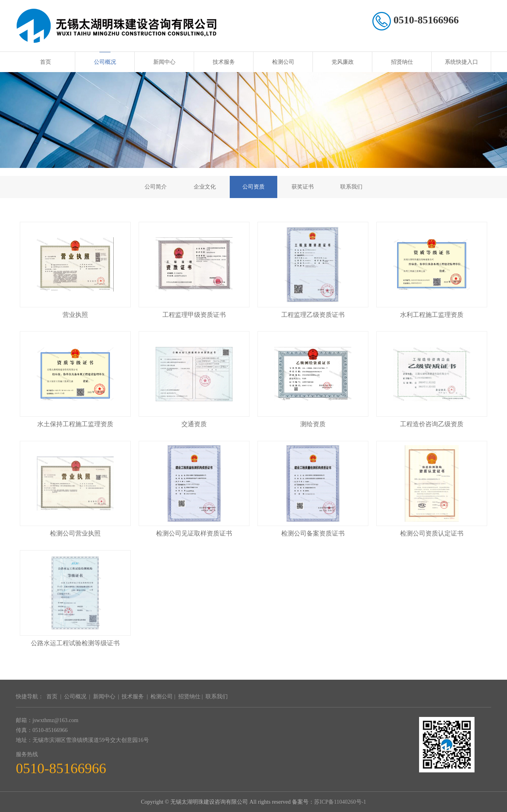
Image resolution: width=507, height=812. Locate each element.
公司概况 (105, 62)
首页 (46, 62)
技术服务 (224, 62)
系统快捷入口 (461, 62)
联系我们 (351, 187)
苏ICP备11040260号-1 (340, 802)
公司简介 (156, 187)
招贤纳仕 (402, 62)
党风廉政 (343, 62)
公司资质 (253, 187)
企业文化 (205, 187)
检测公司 (283, 62)
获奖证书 (303, 187)
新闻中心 (164, 62)
